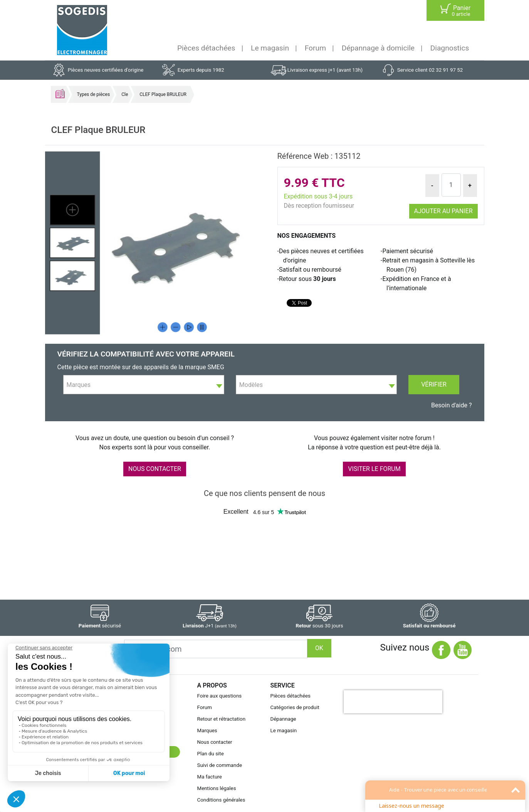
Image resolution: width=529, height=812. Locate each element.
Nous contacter (215, 742)
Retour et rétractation (222, 719)
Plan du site (211, 754)
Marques (207, 730)
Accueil (60, 94)
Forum (315, 48)
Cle (125, 94)
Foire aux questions (220, 696)
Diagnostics (450, 48)
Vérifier (434, 384)
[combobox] (144, 385)
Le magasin (270, 48)
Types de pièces (94, 94)
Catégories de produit (295, 707)
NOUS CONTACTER (155, 469)
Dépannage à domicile (378, 48)
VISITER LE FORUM (374, 469)
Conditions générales (221, 800)
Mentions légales (217, 788)
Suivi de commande (220, 765)
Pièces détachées (206, 48)
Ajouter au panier (443, 211)
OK (319, 648)
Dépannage (283, 719)
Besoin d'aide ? (452, 405)
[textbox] (144, 385)
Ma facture (210, 777)
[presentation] (393, 702)
